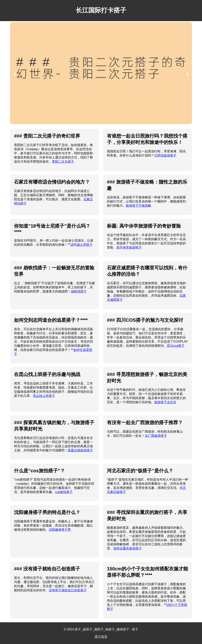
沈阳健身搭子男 (60, 530)
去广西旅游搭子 (156, 436)
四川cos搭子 (176, 346)
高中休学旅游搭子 (129, 247)
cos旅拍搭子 (64, 492)
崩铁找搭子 (79, 291)
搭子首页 (101, 637)
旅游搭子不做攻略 (138, 206)
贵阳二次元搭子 (63, 162)
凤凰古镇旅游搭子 (80, 450)
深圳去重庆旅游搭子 (127, 548)
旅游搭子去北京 (165, 402)
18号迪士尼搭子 (81, 245)
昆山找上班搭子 (44, 396)
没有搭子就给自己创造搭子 (68, 590)
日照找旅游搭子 (165, 155)
